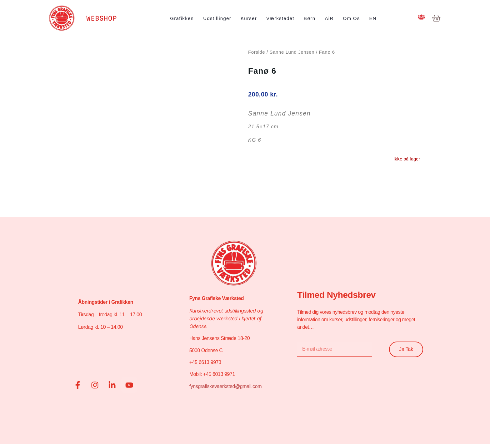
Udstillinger (217, 18)
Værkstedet (280, 18)
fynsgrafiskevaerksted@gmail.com (225, 386)
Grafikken (182, 18)
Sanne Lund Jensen (292, 52)
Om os (352, 18)
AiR (329, 18)
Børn (310, 18)
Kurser (249, 18)
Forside (257, 52)
